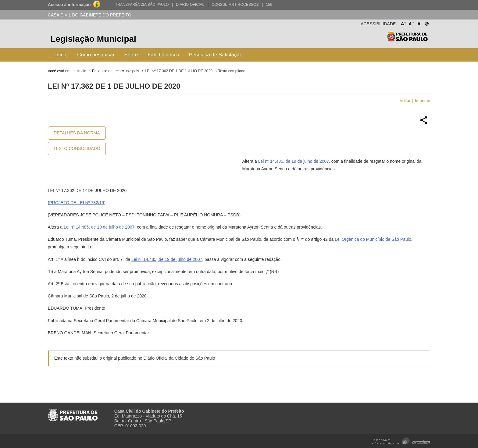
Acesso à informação (69, 5)
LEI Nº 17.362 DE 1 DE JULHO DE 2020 (179, 71)
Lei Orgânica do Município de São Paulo (373, 239)
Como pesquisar (96, 55)
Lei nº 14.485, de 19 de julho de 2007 (294, 161)
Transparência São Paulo (142, 5)
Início (61, 55)
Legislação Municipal (93, 39)
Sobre (131, 55)
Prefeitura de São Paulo (407, 40)
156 (269, 5)
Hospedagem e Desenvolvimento (401, 441)
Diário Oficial (190, 5)
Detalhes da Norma (77, 133)
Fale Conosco (163, 55)
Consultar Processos (235, 5)
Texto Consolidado (77, 148)
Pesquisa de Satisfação (216, 55)
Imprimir (423, 101)
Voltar (405, 101)
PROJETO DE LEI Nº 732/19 (77, 203)
